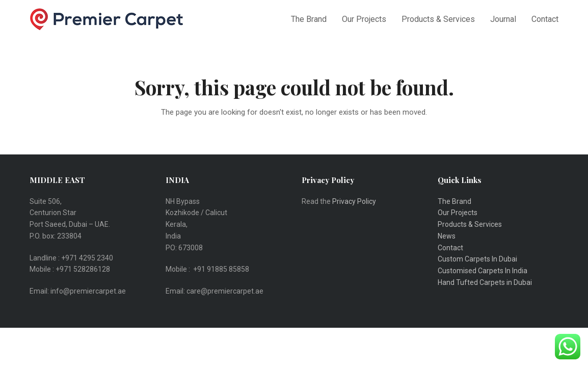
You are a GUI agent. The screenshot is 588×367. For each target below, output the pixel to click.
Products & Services (470, 224)
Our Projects (458, 213)
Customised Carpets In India (483, 271)
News (447, 236)
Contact (450, 248)
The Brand (455, 201)
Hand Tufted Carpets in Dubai (485, 282)
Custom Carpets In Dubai (477, 259)
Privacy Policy (355, 201)
